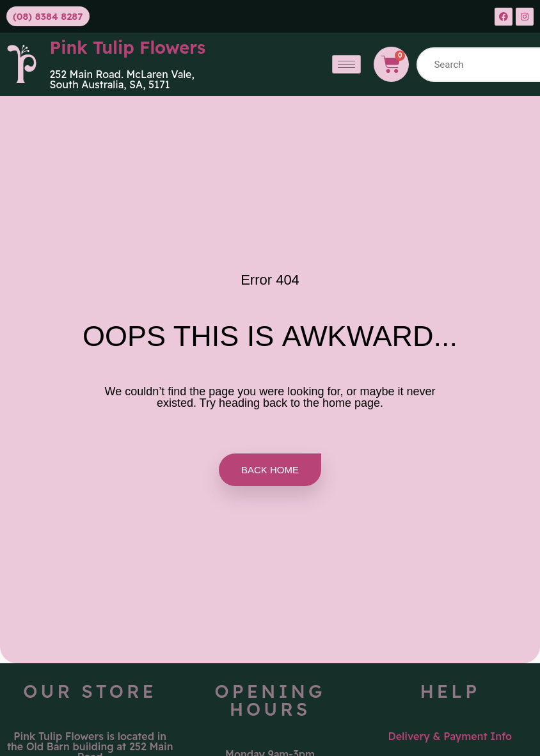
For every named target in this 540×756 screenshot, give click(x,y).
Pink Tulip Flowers (128, 47)
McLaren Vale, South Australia (122, 79)
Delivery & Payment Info (450, 736)
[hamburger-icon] (346, 64)
